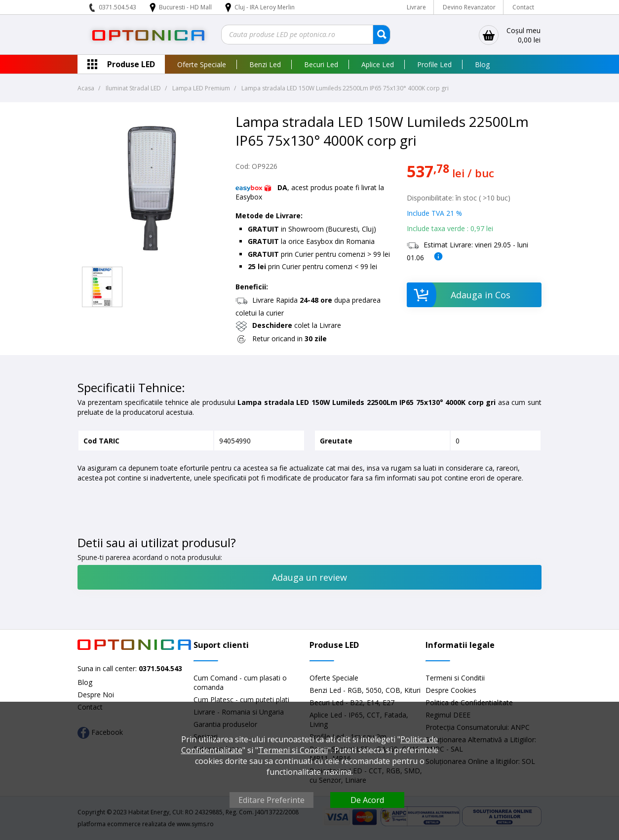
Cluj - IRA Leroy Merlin (265, 7)
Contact (523, 7)
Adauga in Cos (458, 295)
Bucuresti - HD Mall (186, 7)
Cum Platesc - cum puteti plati (241, 700)
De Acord (367, 800)
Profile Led (434, 64)
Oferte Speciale (202, 64)
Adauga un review (309, 577)
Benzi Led (265, 64)
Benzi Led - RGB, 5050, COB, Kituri (365, 690)
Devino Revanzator (469, 7)
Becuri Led (321, 64)
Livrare (416, 7)
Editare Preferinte (271, 800)
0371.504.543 (117, 7)
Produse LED (131, 64)
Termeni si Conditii (455, 678)
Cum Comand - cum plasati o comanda (240, 682)
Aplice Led (378, 64)
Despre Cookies (451, 690)
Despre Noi (96, 695)
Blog (482, 64)
